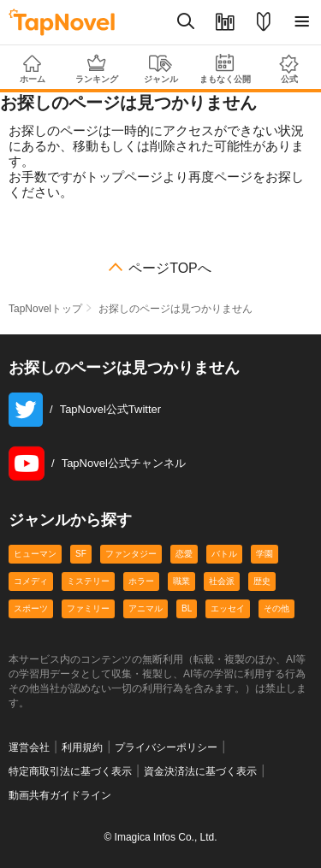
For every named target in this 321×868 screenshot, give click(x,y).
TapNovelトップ (45, 309)
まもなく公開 (225, 69)
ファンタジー (131, 554)
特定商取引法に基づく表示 (70, 771)
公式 (289, 69)
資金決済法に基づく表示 (200, 771)
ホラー (141, 581)
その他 (276, 608)
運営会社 (29, 747)
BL (187, 608)
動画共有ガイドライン (60, 795)
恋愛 (184, 554)
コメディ (31, 581)
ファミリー (88, 608)
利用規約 (82, 747)
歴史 (262, 581)
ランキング (96, 69)
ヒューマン (35, 554)
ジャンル (160, 69)
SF (81, 554)
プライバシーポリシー (166, 747)
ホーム (32, 69)
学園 (265, 554)
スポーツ (31, 608)
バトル (224, 554)
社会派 (222, 581)
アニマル (146, 608)
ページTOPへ (170, 269)
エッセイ (228, 608)
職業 (181, 581)
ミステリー (88, 581)
